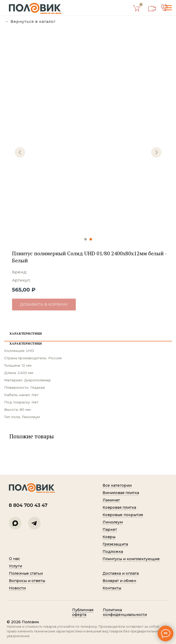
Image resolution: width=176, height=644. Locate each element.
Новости (17, 588)
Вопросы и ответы (27, 581)
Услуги (15, 566)
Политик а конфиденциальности (125, 612)
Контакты (112, 588)
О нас (14, 559)
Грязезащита (115, 544)
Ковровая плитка (119, 507)
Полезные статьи (26, 573)
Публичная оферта (83, 612)
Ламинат (111, 500)
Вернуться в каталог (33, 22)
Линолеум (113, 522)
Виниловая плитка (121, 493)
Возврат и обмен (119, 581)
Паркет (110, 529)
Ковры (109, 537)
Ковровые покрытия (123, 515)
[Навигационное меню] (168, 8)
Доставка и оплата (121, 573)
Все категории (117, 485)
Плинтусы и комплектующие (131, 559)
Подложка (113, 552)
